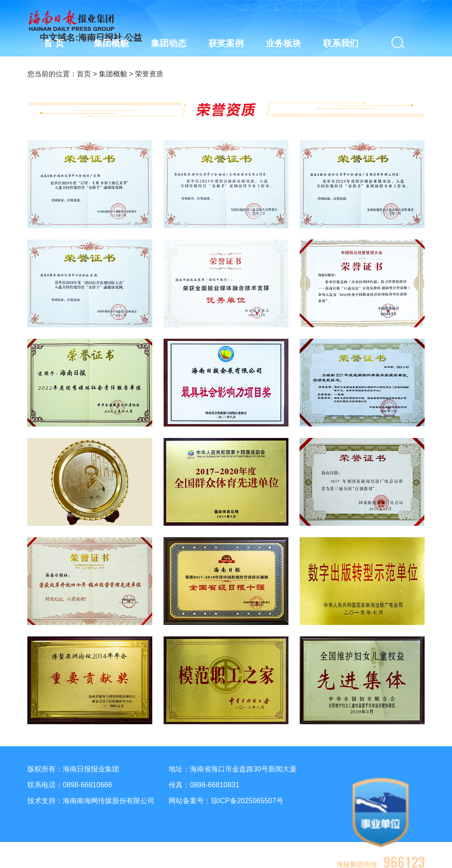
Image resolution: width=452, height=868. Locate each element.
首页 (84, 74)
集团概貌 (113, 74)
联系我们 (341, 43)
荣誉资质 (149, 74)
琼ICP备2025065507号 (247, 801)
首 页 (54, 43)
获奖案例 (226, 43)
